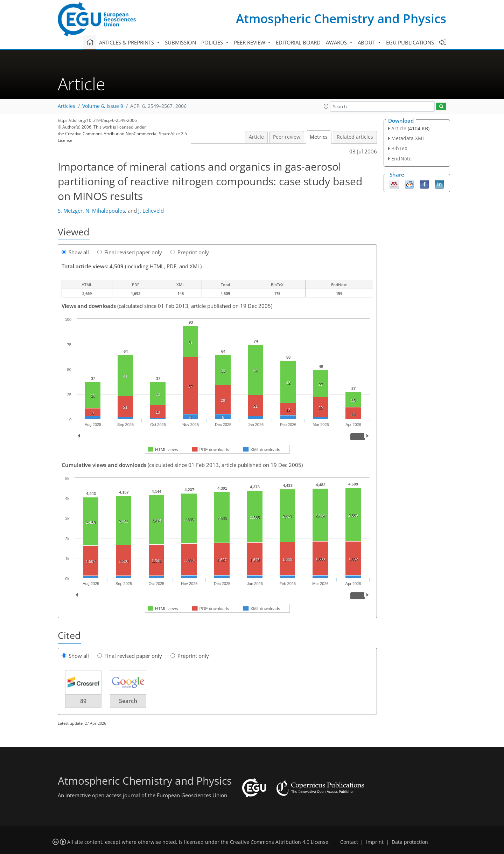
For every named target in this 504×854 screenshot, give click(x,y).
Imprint (375, 842)
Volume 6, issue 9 (103, 106)
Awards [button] (337, 42)
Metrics (319, 137)
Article (256, 137)
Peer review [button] (250, 42)
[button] (326, 106)
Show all (75, 252)
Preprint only (190, 252)
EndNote (401, 159)
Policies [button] (213, 42)
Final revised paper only (130, 252)
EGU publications (410, 42)
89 (83, 701)
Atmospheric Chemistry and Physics (341, 18)
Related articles (355, 137)
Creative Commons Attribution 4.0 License (279, 842)
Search (128, 701)
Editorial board (298, 42)
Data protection (410, 842)
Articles (66, 106)
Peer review (287, 137)
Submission (180, 42)
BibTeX (399, 148)
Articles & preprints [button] (127, 42)
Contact (349, 842)
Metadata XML (408, 138)
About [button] (367, 42)
